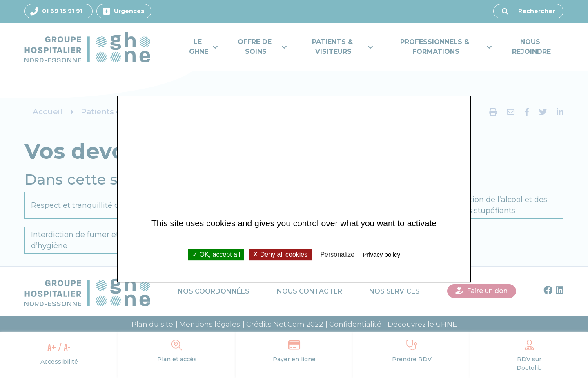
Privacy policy (381, 255)
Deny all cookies (280, 255)
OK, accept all (216, 255)
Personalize (337, 255)
